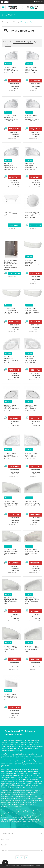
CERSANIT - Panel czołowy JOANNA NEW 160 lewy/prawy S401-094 (32, 311)
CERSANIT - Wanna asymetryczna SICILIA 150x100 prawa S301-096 (11, 601)
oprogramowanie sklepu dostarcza (26, 866)
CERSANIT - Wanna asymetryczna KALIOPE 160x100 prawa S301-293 (31, 408)
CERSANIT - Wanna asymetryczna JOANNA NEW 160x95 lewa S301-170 (11, 167)
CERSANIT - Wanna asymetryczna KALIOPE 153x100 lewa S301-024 (11, 360)
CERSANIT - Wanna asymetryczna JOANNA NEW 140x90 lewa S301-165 (11, 70)
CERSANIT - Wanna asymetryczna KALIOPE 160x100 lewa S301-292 (11, 408)
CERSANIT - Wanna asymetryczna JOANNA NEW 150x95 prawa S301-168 (32, 118)
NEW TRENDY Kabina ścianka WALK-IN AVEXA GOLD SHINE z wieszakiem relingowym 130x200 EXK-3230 (11, 265)
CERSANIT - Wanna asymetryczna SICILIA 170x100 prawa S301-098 (11, 504)
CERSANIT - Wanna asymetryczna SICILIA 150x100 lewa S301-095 (32, 601)
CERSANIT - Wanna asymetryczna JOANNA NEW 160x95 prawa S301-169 (32, 167)
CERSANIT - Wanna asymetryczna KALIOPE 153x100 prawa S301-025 (31, 360)
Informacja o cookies (10, 866)
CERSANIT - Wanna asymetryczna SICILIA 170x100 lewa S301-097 (33, 503)
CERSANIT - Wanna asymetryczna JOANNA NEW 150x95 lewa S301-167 (11, 118)
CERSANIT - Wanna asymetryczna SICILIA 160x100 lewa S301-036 (32, 552)
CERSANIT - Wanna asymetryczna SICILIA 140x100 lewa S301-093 (32, 649)
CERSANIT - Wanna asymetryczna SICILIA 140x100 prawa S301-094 (11, 649)
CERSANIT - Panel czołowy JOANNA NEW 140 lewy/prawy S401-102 (32, 263)
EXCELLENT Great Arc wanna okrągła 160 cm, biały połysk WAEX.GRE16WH (33, 215)
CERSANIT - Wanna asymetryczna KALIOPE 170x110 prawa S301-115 (31, 456)
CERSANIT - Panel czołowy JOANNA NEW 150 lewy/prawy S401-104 (11, 311)
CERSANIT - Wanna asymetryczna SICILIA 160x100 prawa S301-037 (11, 552)
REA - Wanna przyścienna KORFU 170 (10, 214)
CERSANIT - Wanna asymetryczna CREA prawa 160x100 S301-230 (11, 697)
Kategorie (9, 15)
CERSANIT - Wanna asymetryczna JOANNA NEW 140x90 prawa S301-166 (32, 70)
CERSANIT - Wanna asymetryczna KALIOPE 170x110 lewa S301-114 (11, 456)
